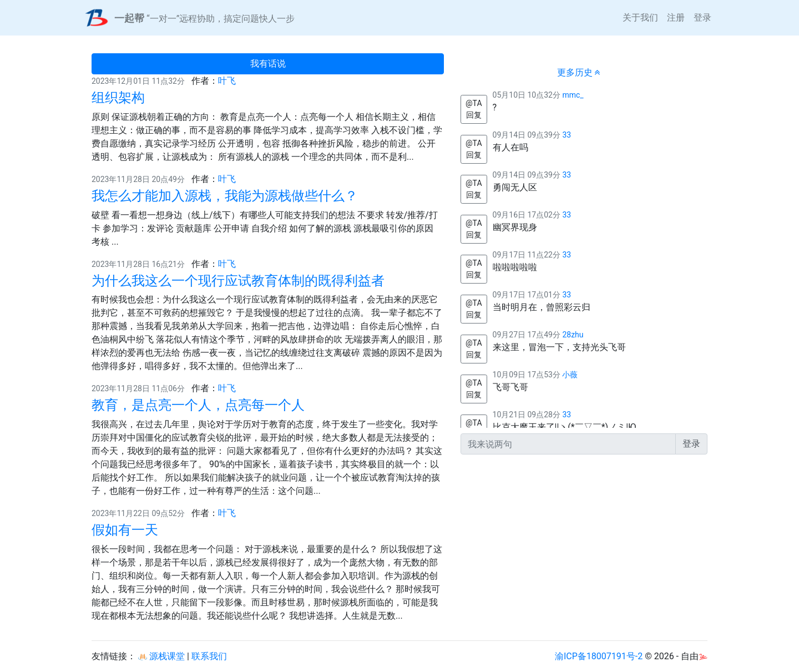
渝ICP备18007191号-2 (599, 656)
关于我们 (640, 17)
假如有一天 (125, 530)
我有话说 (268, 64)
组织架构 (118, 98)
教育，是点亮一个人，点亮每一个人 (198, 405)
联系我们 (209, 656)
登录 (702, 17)
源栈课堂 (161, 656)
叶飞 (227, 81)
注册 (676, 17)
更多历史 (579, 72)
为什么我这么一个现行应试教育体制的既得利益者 (238, 281)
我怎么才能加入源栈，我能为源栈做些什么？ (225, 196)
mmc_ (573, 95)
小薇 (570, 375)
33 (567, 135)
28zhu (573, 335)
